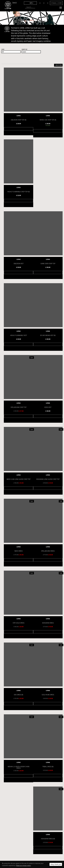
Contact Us (8, 833)
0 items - (56, 3)
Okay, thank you (56, 864)
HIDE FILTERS (58, 65)
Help (6, 831)
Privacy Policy (8, 828)
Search (15, 2)
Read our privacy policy (24, 865)
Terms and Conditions (11, 825)
